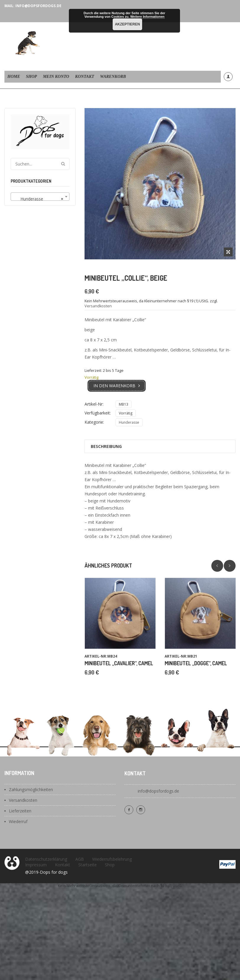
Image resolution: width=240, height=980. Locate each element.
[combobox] (40, 197)
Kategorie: (94, 422)
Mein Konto (56, 77)
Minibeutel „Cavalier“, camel (119, 663)
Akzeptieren (128, 24)
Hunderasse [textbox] (38, 199)
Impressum (36, 865)
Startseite (87, 865)
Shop (31, 77)
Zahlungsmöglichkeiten (31, 789)
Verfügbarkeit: (98, 413)
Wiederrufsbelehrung (112, 859)
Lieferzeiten (20, 811)
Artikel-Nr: (94, 404)
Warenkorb (113, 77)
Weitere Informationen (147, 17)
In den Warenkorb (114, 386)
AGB (80, 859)
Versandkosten (98, 306)
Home (14, 77)
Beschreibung (106, 446)
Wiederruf (18, 821)
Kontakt (85, 77)
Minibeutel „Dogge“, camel (196, 663)
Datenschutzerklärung (46, 859)
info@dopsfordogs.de (158, 791)
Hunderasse (129, 422)
